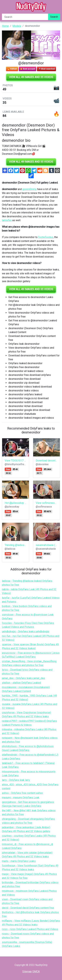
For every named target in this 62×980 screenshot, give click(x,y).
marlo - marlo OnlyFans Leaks (19, 861)
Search (54, 17)
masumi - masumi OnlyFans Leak (21, 798)
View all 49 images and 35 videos (31, 77)
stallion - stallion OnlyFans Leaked (21, 683)
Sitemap (27, 971)
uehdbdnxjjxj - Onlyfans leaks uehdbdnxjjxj (26, 631)
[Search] (25, 17)
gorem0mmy (29, 189)
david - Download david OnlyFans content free (28, 908)
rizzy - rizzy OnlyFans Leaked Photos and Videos (30, 929)
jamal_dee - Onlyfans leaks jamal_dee (23, 678)
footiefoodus (46, 237)
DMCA (36, 971)
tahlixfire (7, 220)
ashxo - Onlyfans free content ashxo (22, 793)
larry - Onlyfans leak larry (16, 780)
